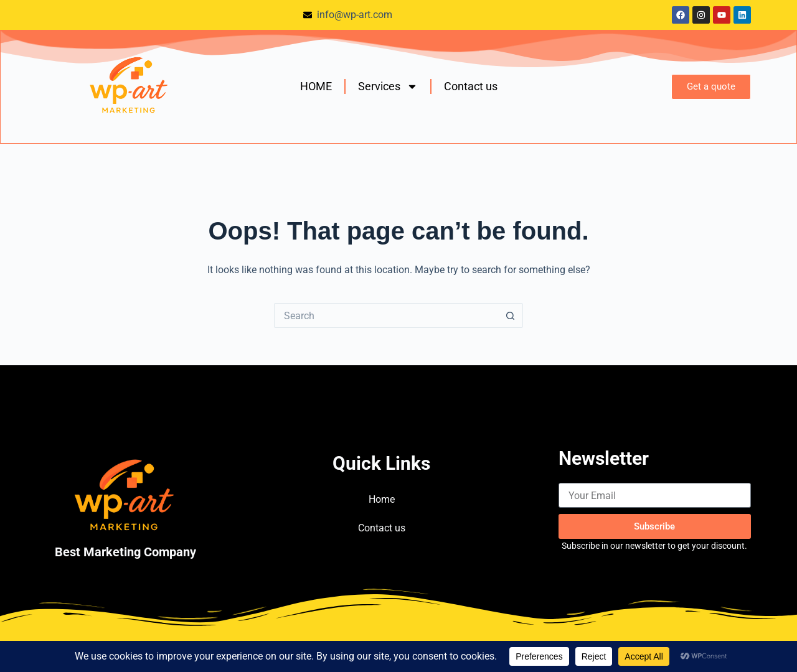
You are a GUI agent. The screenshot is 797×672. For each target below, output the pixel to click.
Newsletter (604, 458)
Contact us (471, 86)
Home (382, 499)
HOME (316, 86)
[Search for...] (386, 315)
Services (388, 86)
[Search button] (511, 315)
